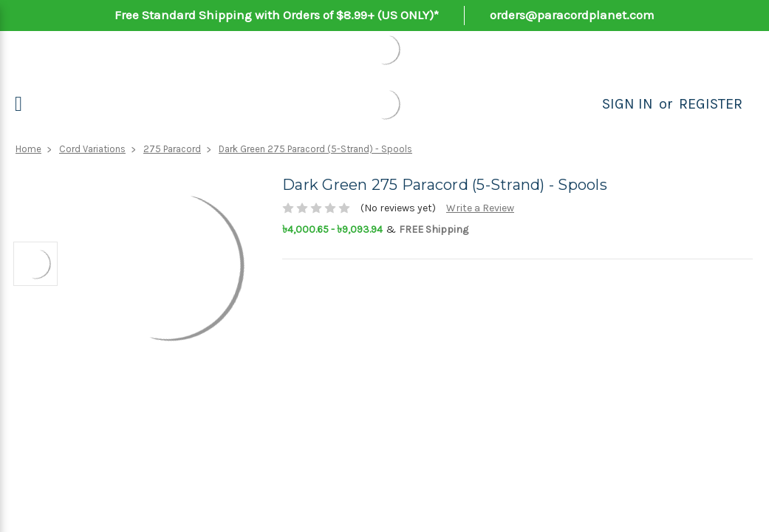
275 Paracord (172, 149)
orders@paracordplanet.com (572, 15)
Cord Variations (92, 149)
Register (711, 104)
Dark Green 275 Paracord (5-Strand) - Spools (315, 149)
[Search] (586, 104)
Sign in (628, 104)
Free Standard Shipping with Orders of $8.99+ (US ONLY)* (277, 15)
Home (28, 149)
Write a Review (480, 208)
